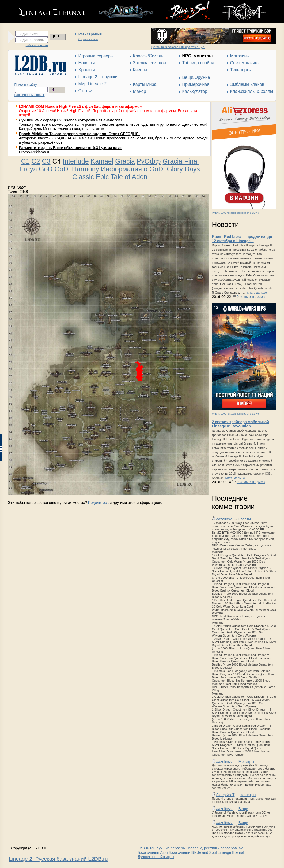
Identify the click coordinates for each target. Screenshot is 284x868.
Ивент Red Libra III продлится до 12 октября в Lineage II (242, 239)
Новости (87, 63)
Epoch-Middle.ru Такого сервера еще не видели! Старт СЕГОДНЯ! (79, 134)
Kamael (102, 161)
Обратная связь (88, 39)
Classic (83, 177)
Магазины (240, 56)
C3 (46, 161)
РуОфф (149, 161)
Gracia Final (181, 161)
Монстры (246, 762)
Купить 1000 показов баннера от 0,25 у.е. (236, 213)
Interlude (76, 161)
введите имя (27, 34)
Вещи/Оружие (196, 77)
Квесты (140, 70)
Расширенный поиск (30, 95)
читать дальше (257, 293)
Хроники (87, 70)
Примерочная (196, 84)
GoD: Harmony (77, 169)
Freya (28, 169)
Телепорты (241, 70)
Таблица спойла (198, 63)
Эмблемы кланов (247, 84)
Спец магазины (245, 63)
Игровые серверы (96, 56)
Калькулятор (195, 91)
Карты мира (145, 84)
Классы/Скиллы (149, 56)
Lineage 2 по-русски (98, 77)
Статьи (85, 91)
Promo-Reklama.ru (35, 152)
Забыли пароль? (37, 45)
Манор (140, 91)
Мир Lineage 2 (93, 84)
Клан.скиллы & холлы (252, 91)
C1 (25, 161)
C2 (36, 161)
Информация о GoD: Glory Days (150, 169)
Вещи (243, 809)
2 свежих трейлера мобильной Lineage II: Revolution (241, 424)
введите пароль (30, 40)
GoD (46, 169)
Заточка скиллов (149, 63)
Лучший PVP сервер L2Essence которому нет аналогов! (71, 120)
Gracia (125, 161)
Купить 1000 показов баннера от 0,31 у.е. (236, 414)
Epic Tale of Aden (122, 177)
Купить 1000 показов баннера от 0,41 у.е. (178, 47)
